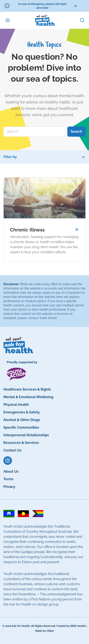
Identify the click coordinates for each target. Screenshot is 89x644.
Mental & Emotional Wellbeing (28, 397)
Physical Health (16, 405)
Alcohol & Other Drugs (22, 420)
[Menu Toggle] (8, 20)
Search (76, 131)
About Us (11, 471)
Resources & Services (21, 443)
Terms (8, 479)
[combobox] (34, 132)
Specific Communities (21, 427)
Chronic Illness (27, 230)
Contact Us (12, 450)
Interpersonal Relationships (26, 435)
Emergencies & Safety (22, 412)
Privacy (9, 487)
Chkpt (50, 631)
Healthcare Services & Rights (27, 389)
